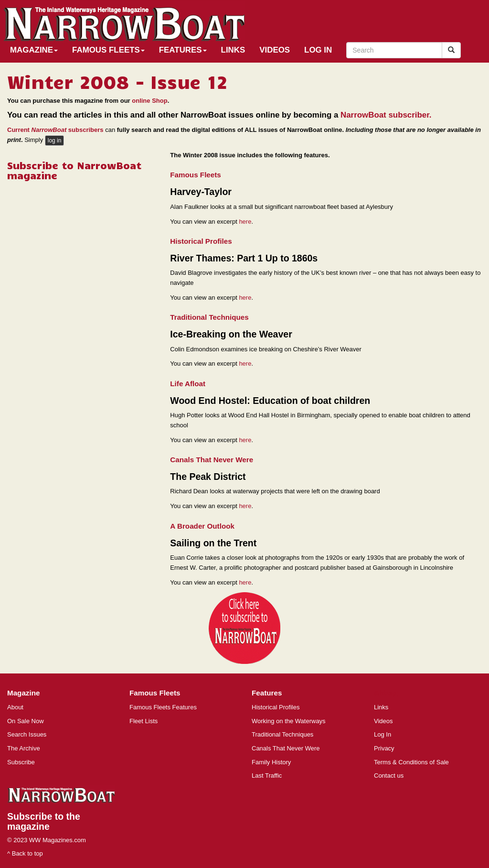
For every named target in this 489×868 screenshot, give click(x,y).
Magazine (34, 50)
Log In (318, 50)
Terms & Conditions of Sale (411, 762)
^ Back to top (25, 853)
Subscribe (21, 762)
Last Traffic (267, 776)
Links (233, 50)
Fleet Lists (144, 721)
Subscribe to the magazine (44, 821)
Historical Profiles (276, 707)
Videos (275, 50)
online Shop (149, 101)
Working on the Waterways (289, 721)
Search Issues (27, 734)
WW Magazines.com (58, 840)
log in (55, 141)
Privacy (384, 748)
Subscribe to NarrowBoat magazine (74, 170)
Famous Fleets (108, 50)
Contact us (389, 776)
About (15, 707)
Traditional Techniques (282, 734)
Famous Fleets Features (163, 707)
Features (183, 50)
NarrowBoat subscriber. (386, 115)
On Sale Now (26, 721)
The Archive (24, 748)
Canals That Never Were (286, 748)
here (245, 222)
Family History (271, 762)
